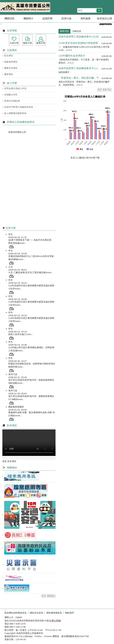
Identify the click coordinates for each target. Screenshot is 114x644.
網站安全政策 (37, 613)
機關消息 (9, 19)
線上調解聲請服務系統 (15, 113)
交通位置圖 (55, 621)
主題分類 (14, 43)
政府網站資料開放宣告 (16, 613)
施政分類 (27, 43)
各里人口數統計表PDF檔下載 (85, 158)
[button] (99, 10)
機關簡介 (28, 19)
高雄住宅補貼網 (12, 101)
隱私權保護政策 (54, 613)
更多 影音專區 (9, 461)
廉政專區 (9, 74)
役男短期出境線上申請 (15, 88)
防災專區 (9, 56)
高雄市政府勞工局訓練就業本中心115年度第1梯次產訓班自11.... (80, 68)
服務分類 (41, 43)
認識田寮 (47, 19)
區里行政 (66, 19)
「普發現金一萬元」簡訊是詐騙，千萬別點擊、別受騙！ (80, 78)
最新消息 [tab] (64, 31)
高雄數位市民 (11, 95)
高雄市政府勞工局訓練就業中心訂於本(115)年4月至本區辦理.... (80, 37)
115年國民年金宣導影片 (72, 56)
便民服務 (85, 19)
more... (23, 243)
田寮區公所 (25, 7)
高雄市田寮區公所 (17, 132)
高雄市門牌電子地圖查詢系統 (19, 107)
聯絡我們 (69, 613)
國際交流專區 (11, 68)
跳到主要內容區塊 (2, 2)
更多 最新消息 (104, 90)
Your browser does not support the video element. (29, 443)
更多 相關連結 (48, 596)
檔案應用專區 (11, 62)
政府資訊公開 (104, 19)
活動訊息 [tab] (77, 31)
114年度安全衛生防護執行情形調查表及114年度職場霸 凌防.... (80, 43)
